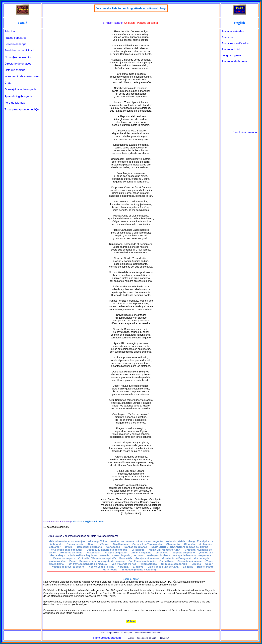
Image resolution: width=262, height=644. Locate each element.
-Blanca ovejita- (75, 544)
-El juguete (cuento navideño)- (139, 570)
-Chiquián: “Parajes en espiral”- (97, 558)
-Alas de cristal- (176, 541)
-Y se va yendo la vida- (101, 567)
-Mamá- (105, 555)
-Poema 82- (125, 558)
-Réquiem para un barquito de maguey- (102, 561)
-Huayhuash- (94, 553)
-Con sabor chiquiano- (89, 547)
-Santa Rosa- (167, 561)
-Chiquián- (189, 544)
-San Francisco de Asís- (142, 561)
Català (22, 23)
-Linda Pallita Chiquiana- (83, 555)
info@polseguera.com (107, 638)
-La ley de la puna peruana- (163, 567)
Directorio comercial (245, 132)
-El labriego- (138, 550)
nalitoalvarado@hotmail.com (87, 521)
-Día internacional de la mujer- (67, 541)
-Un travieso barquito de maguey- (88, 564)
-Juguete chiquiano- (184, 553)
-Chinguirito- (173, 544)
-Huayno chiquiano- (116, 553)
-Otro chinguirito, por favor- (128, 555)
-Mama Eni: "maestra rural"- (165, 550)
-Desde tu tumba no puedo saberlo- (107, 550)
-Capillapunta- (120, 544)
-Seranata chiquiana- (189, 561)
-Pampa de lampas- (184, 555)
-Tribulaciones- (149, 564)
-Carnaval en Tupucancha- (147, 544)
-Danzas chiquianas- (136, 547)
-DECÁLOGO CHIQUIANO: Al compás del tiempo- (180, 547)
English (239, 23)
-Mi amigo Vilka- (97, 541)
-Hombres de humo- (71, 553)
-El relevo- (138, 567)
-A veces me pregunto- (150, 541)
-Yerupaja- (123, 567)
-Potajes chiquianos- (147, 558)
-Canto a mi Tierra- (98, 544)
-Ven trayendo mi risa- (124, 564)
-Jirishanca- (162, 553)
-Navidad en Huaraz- (122, 541)
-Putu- (72, 561)
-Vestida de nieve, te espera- (68, 567)
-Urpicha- (196, 564)
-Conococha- (113, 547)
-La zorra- (188, 567)
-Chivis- (69, 547)
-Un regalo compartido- (174, 564)
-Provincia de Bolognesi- (177, 558)
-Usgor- (209, 564)
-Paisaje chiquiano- (159, 555)
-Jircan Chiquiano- (141, 553)
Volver (131, 621)
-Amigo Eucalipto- (198, 541)
